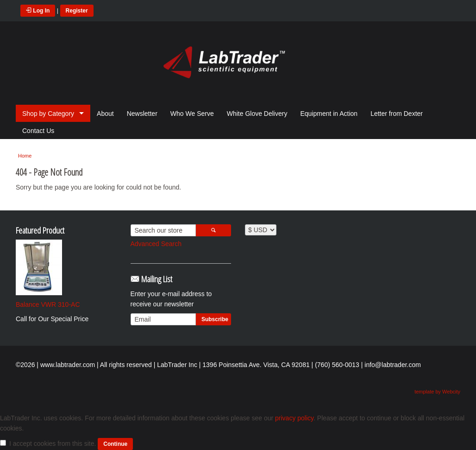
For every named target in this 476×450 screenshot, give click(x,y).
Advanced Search (156, 244)
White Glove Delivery (257, 114)
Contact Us (38, 131)
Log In (38, 11)
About (105, 114)
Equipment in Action (329, 114)
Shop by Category (48, 114)
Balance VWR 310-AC (48, 304)
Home (25, 156)
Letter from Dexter (397, 114)
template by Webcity (437, 392)
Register (77, 11)
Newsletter (142, 114)
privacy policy (294, 418)
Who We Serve (192, 114)
